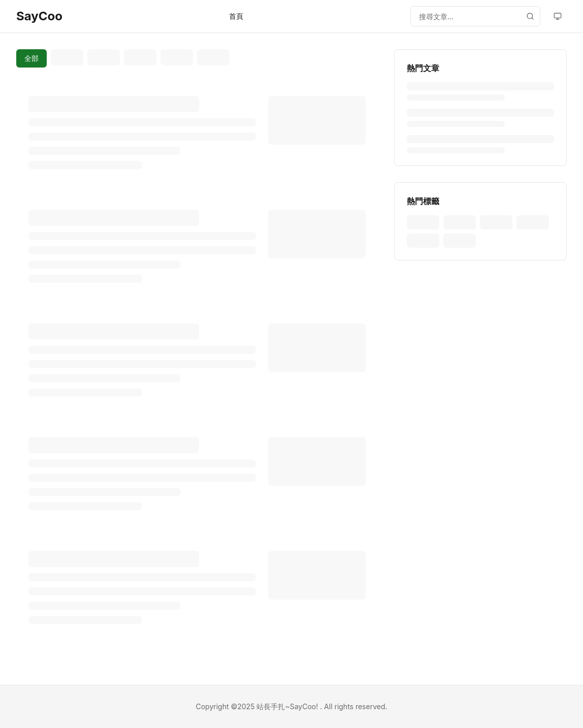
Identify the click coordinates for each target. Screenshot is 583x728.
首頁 (236, 16)
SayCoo (39, 16)
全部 (31, 58)
